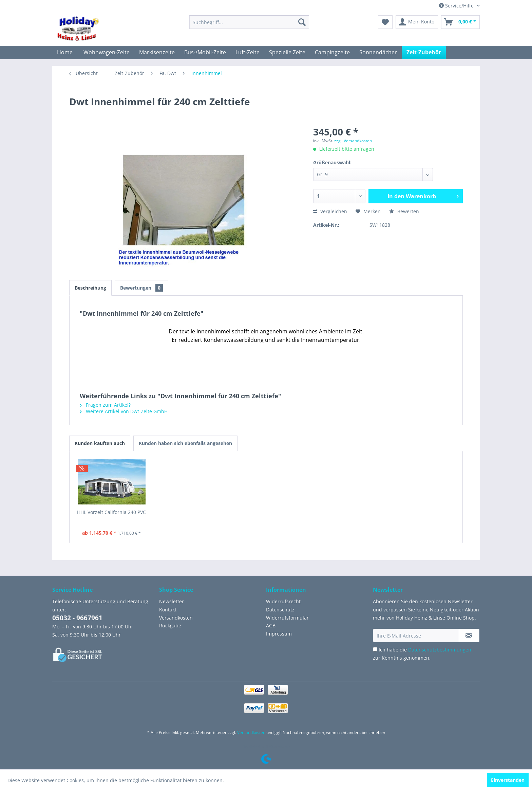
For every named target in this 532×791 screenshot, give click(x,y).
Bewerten (404, 211)
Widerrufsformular (287, 618)
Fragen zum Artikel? (105, 405)
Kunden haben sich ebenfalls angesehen (185, 443)
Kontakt (168, 610)
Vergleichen (330, 211)
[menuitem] (249, 22)
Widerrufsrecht (283, 601)
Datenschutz (280, 610)
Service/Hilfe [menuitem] (457, 6)
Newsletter (172, 601)
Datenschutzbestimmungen (440, 650)
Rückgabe (170, 626)
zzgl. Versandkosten (353, 141)
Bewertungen (141, 288)
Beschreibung (90, 288)
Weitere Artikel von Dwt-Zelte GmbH (124, 411)
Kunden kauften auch (100, 443)
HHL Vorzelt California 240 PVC (111, 512)
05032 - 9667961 (77, 618)
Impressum (279, 634)
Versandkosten (176, 618)
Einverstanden (508, 780)
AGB (271, 626)
